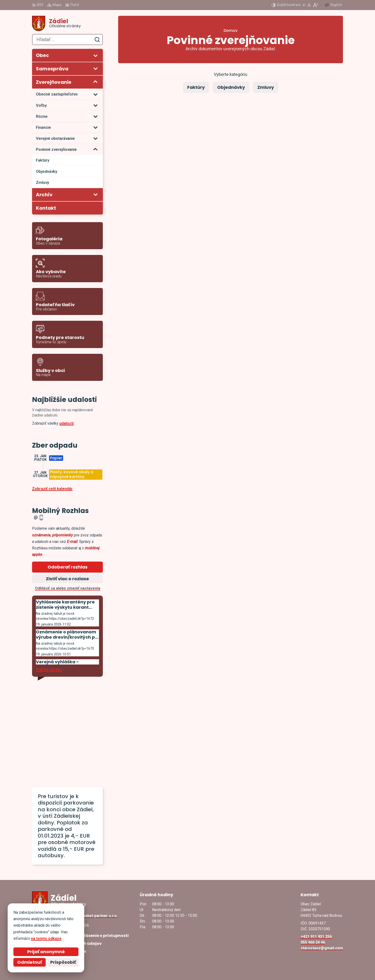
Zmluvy (266, 87)
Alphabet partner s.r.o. (97, 916)
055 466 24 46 (313, 942)
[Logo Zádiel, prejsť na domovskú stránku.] (67, 23)
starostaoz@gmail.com (322, 948)
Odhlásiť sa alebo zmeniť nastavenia (68, 588)
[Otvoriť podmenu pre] (95, 56)
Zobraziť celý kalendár (52, 489)
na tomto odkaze (46, 938)
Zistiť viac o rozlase (67, 579)
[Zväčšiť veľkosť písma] (315, 5)
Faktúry (196, 87)
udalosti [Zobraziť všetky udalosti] (66, 423)
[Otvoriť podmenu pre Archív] (95, 194)
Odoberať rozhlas (68, 567)
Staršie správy (49, 670)
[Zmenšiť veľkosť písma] (304, 5)
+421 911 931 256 (316, 937)
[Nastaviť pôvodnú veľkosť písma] (309, 5)
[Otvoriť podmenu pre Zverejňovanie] (95, 82)
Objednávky (231, 87)
